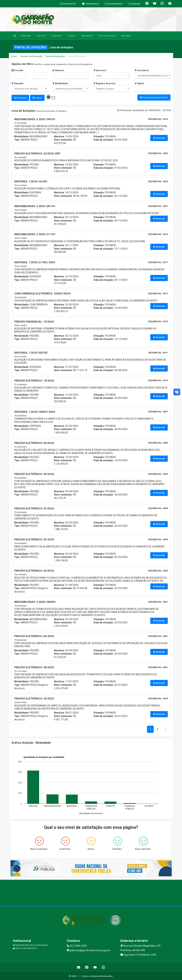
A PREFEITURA (26, 36)
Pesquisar (20, 98)
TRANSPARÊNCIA (87, 36)
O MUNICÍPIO (42, 36)
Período (17, 70)
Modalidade (60, 83)
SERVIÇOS (72, 36)
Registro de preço (104, 83)
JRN (79, 976)
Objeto (139, 83)
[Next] (158, 729)
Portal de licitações (55, 56)
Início (14, 56)
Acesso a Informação (31, 56)
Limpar (37, 98)
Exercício (100, 70)
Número (58, 70)
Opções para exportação (154, 97)
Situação (17, 83)
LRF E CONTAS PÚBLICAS (107, 36)
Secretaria (142, 70)
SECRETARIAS (57, 36)
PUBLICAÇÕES (127, 36)
